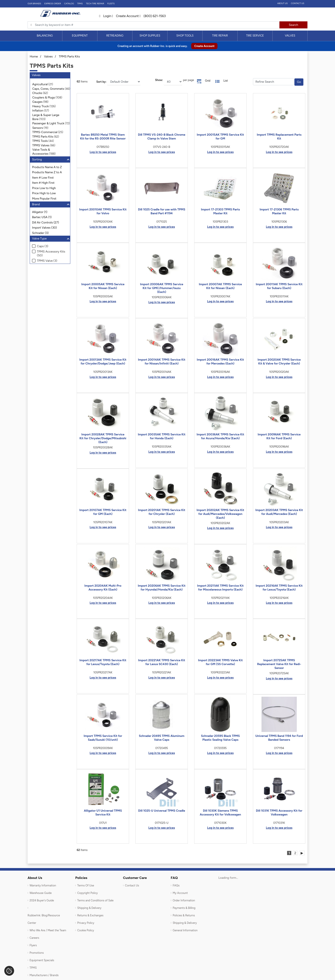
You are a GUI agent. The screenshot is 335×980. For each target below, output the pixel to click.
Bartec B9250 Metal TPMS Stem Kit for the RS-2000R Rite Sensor (103, 137)
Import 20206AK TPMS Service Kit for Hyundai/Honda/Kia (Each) (162, 588)
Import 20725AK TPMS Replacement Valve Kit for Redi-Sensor (279, 664)
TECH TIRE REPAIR (95, 4)
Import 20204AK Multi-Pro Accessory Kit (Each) (103, 588)
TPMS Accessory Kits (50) (51, 254)
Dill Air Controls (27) (46, 223)
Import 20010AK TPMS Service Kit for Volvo (103, 211)
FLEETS (111, 4)
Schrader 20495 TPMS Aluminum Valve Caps (162, 738)
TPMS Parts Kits (69, 57)
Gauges (37, 102)
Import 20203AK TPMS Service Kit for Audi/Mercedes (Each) (279, 512)
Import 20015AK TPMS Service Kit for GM (220, 137)
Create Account (125, 16)
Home (34, 57)
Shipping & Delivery (89, 908)
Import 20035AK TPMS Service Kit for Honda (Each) (162, 436)
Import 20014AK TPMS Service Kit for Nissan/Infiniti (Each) (162, 362)
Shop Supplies (150, 36)
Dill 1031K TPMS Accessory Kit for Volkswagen (279, 813)
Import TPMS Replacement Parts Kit (279, 137)
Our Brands (34, 4)
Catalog (69, 4)
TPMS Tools (40, 141)
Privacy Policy (86, 923)
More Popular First (44, 199)
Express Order (53, 4)
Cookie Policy (86, 930)
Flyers (33, 945)
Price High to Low (44, 193)
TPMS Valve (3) (47, 261)
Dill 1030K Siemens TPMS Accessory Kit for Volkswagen (220, 813)
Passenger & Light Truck (48, 123)
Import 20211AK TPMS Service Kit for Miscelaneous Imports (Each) (220, 588)
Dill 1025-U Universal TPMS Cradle (162, 811)
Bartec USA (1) (42, 217)
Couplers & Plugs (44, 98)
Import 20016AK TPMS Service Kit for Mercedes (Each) (220, 362)
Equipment (80, 36)
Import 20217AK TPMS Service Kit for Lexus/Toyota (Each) (103, 662)
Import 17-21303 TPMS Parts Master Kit (220, 211)
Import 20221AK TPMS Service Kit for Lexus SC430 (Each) (162, 662)
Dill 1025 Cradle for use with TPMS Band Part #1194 (162, 211)
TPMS (80, 4)
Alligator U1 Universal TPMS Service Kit (103, 813)
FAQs (176, 885)
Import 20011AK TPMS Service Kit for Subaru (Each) (279, 286)
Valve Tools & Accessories (41, 152)
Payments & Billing (184, 908)
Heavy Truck (40, 106)
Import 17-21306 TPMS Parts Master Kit (279, 211)
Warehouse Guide (40, 893)
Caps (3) (43, 246)
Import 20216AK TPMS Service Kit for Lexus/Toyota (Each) (279, 588)
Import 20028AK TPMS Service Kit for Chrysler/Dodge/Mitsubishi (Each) (103, 438)
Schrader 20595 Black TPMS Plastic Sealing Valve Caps (220, 738)
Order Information (184, 900)
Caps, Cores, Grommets (48, 89)
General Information (185, 930)
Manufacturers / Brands (44, 975)
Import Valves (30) (44, 228)
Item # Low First (43, 178)
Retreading (115, 36)
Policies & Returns (184, 915)
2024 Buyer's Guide (42, 900)
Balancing (45, 36)
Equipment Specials (42, 960)
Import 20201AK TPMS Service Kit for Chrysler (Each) (162, 512)
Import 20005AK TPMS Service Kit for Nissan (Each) (103, 286)
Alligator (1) (40, 212)
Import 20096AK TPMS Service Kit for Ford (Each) (279, 436)
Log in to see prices (103, 152)
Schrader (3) (40, 233)
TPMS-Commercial (45, 132)
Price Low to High (44, 188)
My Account (180, 893)
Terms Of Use (86, 885)
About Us (283, 3)
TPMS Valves (41, 145)
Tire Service (255, 36)
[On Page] (173, 82)
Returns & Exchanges (90, 915)
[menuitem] (45, 36)
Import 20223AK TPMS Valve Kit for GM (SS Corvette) (220, 662)
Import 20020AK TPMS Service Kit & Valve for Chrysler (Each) (279, 362)
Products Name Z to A (47, 172)
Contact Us (298, 3)
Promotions (37, 953)
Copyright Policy (87, 893)
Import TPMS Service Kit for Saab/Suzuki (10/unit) (103, 738)
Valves (290, 36)
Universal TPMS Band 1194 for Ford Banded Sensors (279, 738)
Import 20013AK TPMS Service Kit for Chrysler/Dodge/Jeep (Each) (103, 362)
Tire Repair (220, 36)
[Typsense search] (154, 25)
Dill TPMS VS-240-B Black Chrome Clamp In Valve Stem (162, 137)
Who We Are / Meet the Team (48, 930)
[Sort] (124, 82)
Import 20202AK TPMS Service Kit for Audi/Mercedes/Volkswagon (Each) (220, 514)
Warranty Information (43, 885)
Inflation (38, 111)
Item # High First (43, 183)
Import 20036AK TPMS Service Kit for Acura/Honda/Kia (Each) (220, 436)
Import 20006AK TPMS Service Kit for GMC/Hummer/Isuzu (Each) (162, 288)
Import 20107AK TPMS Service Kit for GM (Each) (103, 512)
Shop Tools (185, 36)
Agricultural (40, 84)
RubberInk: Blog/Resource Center (44, 919)
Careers (34, 938)
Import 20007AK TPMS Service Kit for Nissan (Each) (220, 286)
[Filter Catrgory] (273, 82)
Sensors (38, 128)
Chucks (37, 93)
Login (105, 16)
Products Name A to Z (47, 167)
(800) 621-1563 (153, 16)
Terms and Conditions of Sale (95, 900)
